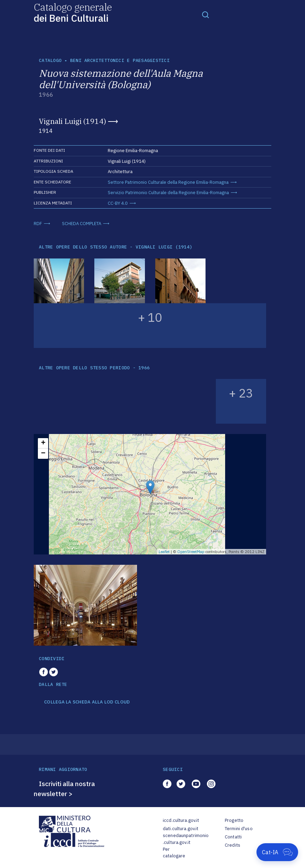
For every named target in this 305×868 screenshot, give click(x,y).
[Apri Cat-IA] (277, 852)
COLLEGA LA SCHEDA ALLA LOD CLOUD (87, 702)
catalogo (50, 60)
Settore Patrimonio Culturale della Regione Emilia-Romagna (168, 182)
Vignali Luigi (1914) (72, 121)
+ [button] (43, 443)
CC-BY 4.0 (118, 203)
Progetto (234, 820)
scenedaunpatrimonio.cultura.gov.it (186, 839)
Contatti (233, 837)
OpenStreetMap (191, 552)
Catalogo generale (73, 12)
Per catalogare (174, 853)
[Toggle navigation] (206, 14)
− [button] (43, 454)
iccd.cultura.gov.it (181, 820)
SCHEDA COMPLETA (82, 224)
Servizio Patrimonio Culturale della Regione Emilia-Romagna (168, 193)
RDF (38, 224)
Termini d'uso (239, 829)
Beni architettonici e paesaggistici (120, 60)
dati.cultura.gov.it (181, 829)
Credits (233, 845)
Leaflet (164, 552)
